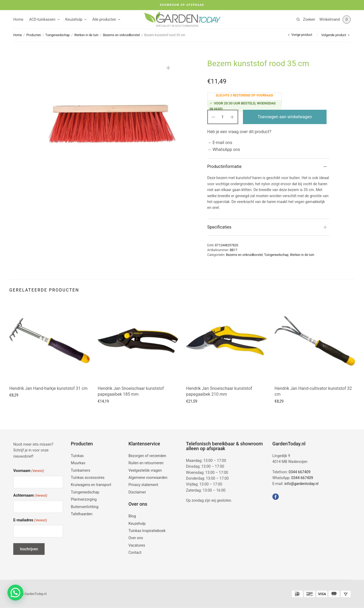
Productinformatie (224, 166)
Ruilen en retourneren (146, 463)
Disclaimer (137, 492)
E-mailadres (30, 520)
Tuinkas (77, 456)
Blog (132, 516)
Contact (135, 552)
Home (18, 19)
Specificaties (219, 227)
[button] (15, 593)
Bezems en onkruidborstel (121, 35)
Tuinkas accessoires (88, 478)
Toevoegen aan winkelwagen (285, 117)
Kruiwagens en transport (91, 485)
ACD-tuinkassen (42, 19)
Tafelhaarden (82, 514)
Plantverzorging (84, 499)
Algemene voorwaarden (148, 478)
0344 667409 (299, 472)
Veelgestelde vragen (145, 470)
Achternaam (30, 496)
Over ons (136, 538)
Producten (34, 35)
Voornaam (29, 471)
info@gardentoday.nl (301, 484)
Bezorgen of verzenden (147, 456)
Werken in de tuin (86, 35)
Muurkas (78, 463)
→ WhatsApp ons (224, 149)
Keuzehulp (74, 19)
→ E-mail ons (220, 143)
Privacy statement (143, 485)
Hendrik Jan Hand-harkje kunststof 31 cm (48, 388)
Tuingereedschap (58, 35)
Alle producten (104, 19)
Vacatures (137, 545)
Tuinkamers (81, 470)
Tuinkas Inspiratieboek (147, 531)
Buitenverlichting (85, 507)
